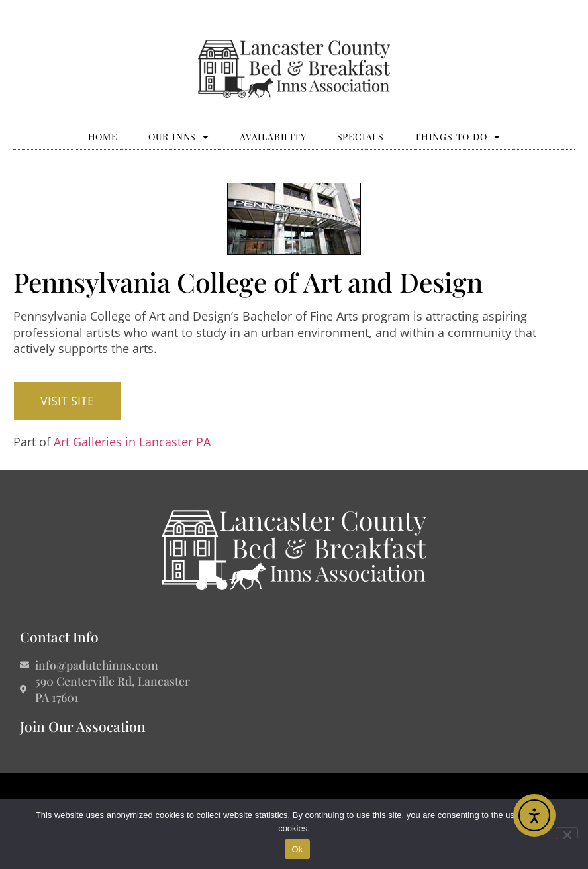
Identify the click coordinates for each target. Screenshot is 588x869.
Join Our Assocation (83, 726)
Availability (273, 137)
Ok (297, 849)
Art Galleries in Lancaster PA (132, 442)
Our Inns (179, 137)
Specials (361, 137)
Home (103, 137)
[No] (567, 833)
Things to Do (457, 137)
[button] (67, 401)
